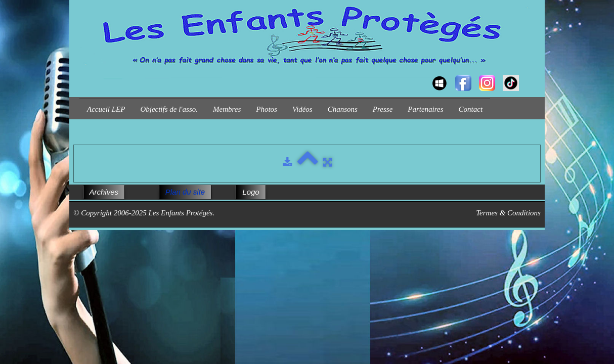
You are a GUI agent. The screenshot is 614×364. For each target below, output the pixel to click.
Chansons (343, 109)
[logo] (83, 74)
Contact (471, 109)
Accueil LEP (106, 109)
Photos (267, 109)
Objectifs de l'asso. (169, 109)
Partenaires (425, 109)
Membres (227, 109)
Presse (383, 109)
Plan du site (185, 192)
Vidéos (302, 109)
